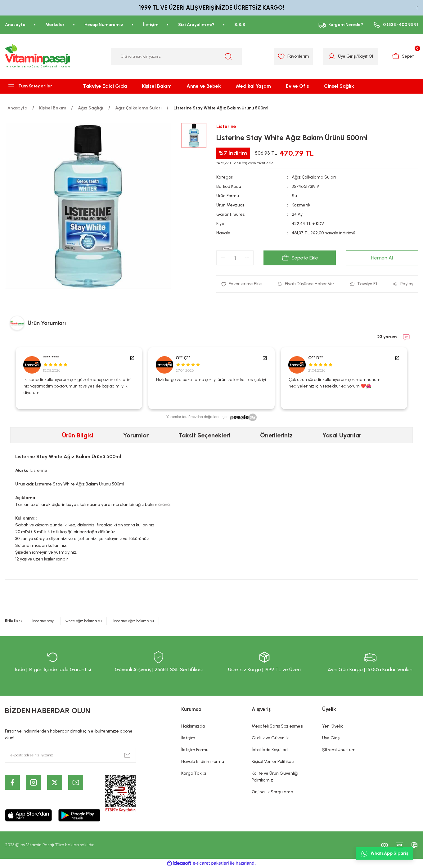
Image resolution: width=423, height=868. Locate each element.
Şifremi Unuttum (339, 750)
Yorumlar (136, 435)
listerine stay (43, 621)
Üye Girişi (331, 738)
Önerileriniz (276, 435)
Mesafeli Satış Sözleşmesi (277, 726)
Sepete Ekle (300, 258)
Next (415, 378)
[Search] (176, 56)
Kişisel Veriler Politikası (273, 762)
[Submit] (127, 755)
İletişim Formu (195, 750)
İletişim (188, 738)
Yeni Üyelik (333, 726)
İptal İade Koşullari (270, 750)
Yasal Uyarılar (342, 435)
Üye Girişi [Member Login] (347, 56)
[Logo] (38, 56)
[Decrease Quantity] (223, 258)
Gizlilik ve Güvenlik (270, 738)
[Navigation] (35, 86)
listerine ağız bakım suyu (133, 621)
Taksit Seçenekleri (204, 435)
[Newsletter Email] (70, 755)
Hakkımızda (193, 726)
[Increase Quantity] (247, 258)
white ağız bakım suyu (83, 621)
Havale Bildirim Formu (203, 762)
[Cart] (403, 56)
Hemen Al (382, 258)
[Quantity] (235, 258)
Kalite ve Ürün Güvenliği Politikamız (275, 777)
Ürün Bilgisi (78, 435)
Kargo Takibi (194, 773)
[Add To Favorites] (242, 284)
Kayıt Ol (365, 56)
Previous (8, 378)
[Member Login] (332, 56)
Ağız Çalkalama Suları (314, 177)
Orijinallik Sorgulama (272, 792)
